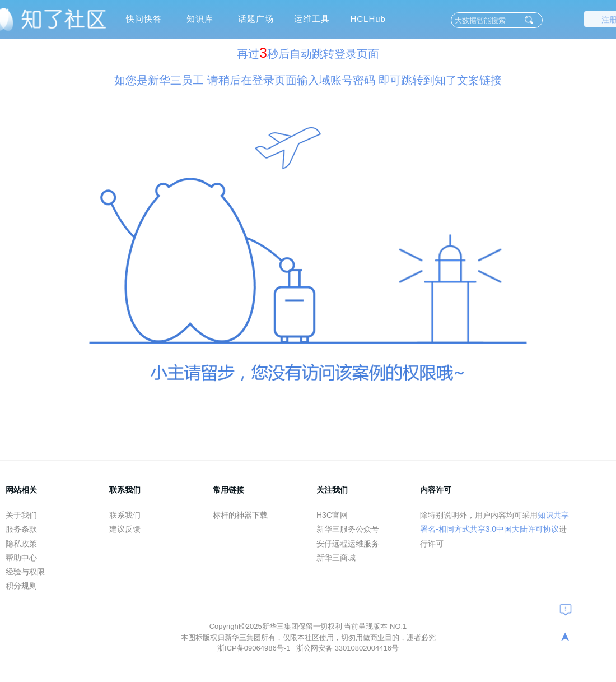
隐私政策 (21, 544)
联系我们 (125, 515)
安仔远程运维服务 (348, 544)
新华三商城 (336, 558)
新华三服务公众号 (348, 529)
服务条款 (21, 529)
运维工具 (312, 19)
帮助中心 (21, 558)
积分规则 (21, 586)
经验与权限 (25, 572)
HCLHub (368, 19)
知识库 (200, 19)
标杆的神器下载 (240, 515)
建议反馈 (125, 529)
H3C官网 (332, 515)
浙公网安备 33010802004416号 (347, 648)
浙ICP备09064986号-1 (255, 648)
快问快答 (144, 19)
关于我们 (21, 515)
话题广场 (256, 19)
